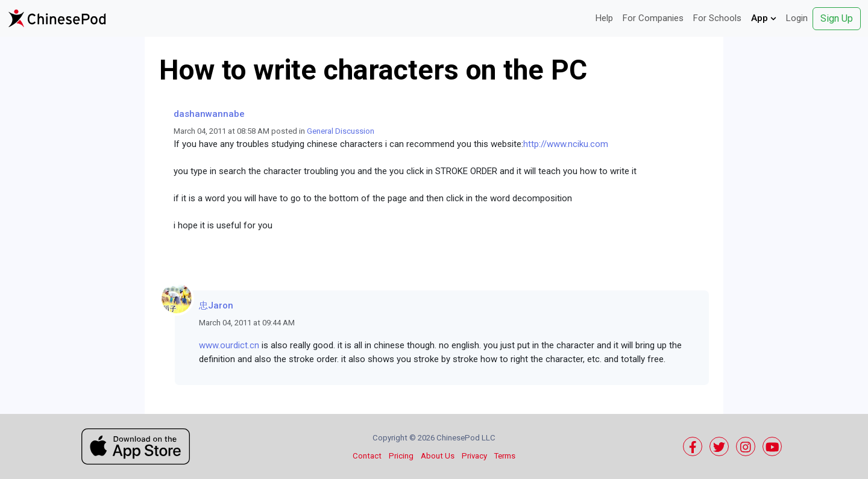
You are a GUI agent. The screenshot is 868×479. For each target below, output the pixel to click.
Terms (505, 456)
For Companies (653, 18)
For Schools (717, 18)
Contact (367, 456)
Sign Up (837, 18)
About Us (438, 456)
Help (604, 18)
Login (797, 18)
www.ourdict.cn (229, 345)
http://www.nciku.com (566, 144)
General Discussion (341, 131)
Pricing (401, 456)
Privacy (474, 456)
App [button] (764, 18)
